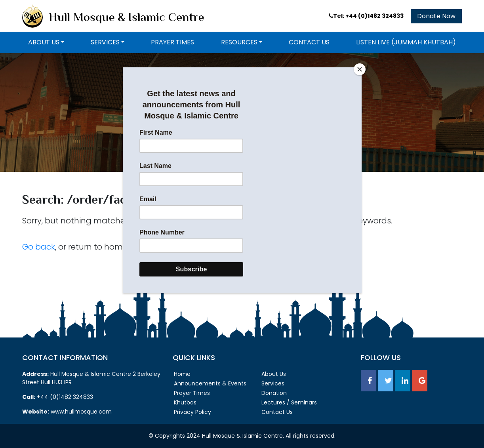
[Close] (360, 69)
